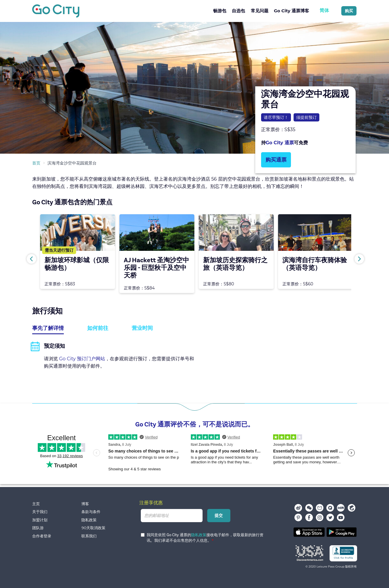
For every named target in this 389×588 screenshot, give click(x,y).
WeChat (309, 508)
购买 (349, 11)
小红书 (341, 508)
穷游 (330, 508)
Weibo (298, 508)
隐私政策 (89, 520)
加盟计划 (40, 520)
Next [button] (359, 259)
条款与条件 (91, 512)
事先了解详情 (48, 328)
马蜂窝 (320, 508)
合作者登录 (42, 536)
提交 (219, 515)
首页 (36, 163)
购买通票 (276, 160)
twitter (330, 517)
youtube (341, 517)
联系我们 (89, 536)
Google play (342, 532)
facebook (309, 517)
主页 (36, 504)
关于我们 (40, 512)
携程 (352, 508)
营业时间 (142, 328)
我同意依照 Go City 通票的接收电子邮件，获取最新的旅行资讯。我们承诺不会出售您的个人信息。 (202, 538)
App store (309, 532)
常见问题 (260, 11)
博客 (85, 504)
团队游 (38, 528)
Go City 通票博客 (292, 11)
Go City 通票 (280, 143)
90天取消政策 (93, 528)
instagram (320, 517)
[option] (194, 88)
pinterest (298, 517)
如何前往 (98, 328)
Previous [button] (31, 259)
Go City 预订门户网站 (82, 359)
